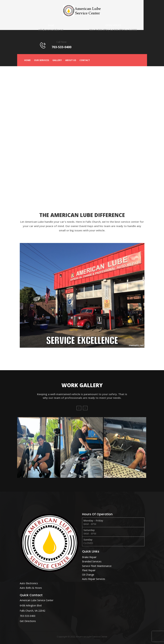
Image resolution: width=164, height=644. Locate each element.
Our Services (42, 60)
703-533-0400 (28, 616)
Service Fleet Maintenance (97, 566)
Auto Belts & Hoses (31, 588)
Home (27, 60)
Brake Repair (89, 557)
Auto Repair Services (94, 579)
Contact (85, 60)
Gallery (57, 60)
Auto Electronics (29, 583)
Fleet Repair (89, 570)
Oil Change (88, 575)
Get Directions (28, 621)
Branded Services (92, 561)
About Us (71, 60)
